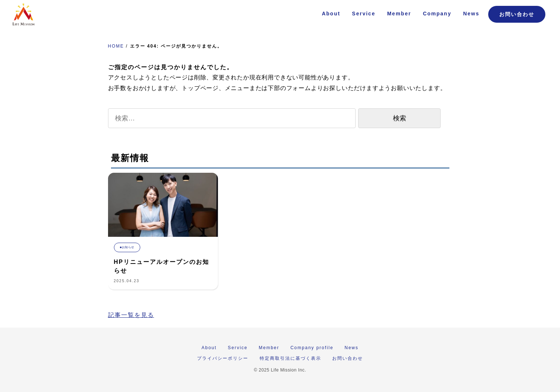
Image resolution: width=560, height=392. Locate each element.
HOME (116, 46)
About (331, 14)
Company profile (312, 348)
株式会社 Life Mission (23, 15)
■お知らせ (127, 247)
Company (437, 14)
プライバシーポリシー (223, 358)
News (471, 14)
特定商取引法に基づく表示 (290, 358)
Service (364, 14)
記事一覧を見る (131, 315)
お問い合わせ (517, 14)
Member (399, 14)
